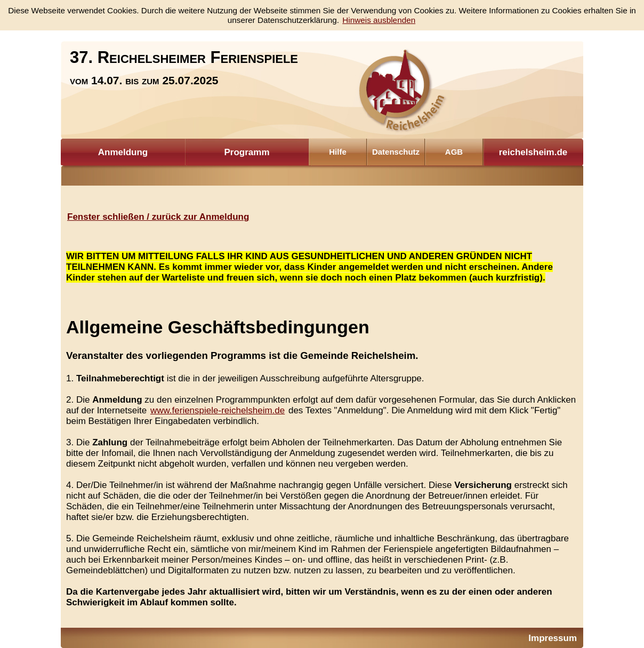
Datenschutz (396, 152)
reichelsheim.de (533, 152)
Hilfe (338, 152)
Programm (247, 152)
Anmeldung (123, 152)
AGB (454, 152)
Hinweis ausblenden (379, 20)
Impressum (553, 638)
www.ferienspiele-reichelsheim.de (218, 410)
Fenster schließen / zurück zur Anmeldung (158, 217)
